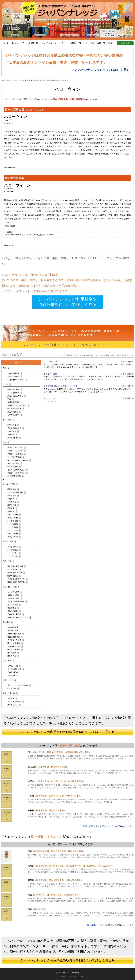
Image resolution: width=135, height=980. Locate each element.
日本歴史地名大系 (16, 428)
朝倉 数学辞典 (13, 630)
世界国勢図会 (13, 675)
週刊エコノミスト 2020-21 (19, 685)
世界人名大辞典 (15, 595)
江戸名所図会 (14, 438)
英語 (6, 442)
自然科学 (8, 622)
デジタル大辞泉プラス (17, 579)
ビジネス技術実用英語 (17, 470)
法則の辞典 (13, 656)
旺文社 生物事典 (15, 650)
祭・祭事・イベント (45, 837)
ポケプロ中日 (14, 547)
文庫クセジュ (14, 705)
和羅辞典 (12, 511)
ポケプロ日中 (14, 553)
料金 (111, 43)
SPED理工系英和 (15, 476)
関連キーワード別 (79, 43)
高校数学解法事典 (16, 634)
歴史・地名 (9, 420)
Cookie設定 (75, 973)
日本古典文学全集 (16, 702)
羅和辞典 (12, 508)
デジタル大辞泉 (15, 390)
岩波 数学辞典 (13, 627)
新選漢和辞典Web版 (17, 396)
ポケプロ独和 (14, 515)
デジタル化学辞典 (16, 640)
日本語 (7, 384)
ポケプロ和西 (14, 530)
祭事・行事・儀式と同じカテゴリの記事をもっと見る (108, 826)
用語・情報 (9, 561)
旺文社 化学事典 (15, 643)
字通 (11, 399)
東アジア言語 (9, 542)
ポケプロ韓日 (14, 550)
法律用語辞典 (14, 576)
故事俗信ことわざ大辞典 (18, 405)
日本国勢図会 (13, 672)
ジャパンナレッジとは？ (13, 43)
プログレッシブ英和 (17, 451)
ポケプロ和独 (14, 518)
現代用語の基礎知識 (17, 566)
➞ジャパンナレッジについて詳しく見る (100, 70)
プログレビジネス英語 (17, 473)
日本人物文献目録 (16, 614)
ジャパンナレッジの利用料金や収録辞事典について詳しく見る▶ (68, 732)
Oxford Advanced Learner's (19, 460)
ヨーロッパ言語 (10, 484)
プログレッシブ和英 (17, 454)
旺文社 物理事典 (15, 637)
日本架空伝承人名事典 (17, 602)
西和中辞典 (13, 496)
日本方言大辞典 (15, 415)
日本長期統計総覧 (16, 669)
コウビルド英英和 (16, 457)
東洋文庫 (12, 698)
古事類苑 (12, 434)
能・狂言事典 (14, 605)
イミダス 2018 (14, 569)
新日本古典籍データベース (19, 617)
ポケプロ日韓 (14, 556)
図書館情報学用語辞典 (17, 582)
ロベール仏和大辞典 (17, 492)
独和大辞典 (13, 489)
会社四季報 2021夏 (16, 573)
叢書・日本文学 (10, 693)
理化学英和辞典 (15, 463)
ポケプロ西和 (14, 527)
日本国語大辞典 (15, 393)
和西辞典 (12, 499)
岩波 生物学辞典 (15, 646)
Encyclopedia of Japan (17, 380)
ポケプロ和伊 (14, 537)
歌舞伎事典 (13, 608)
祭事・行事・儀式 (70, 746)
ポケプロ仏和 (14, 521)
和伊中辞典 (13, 505)
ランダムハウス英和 (17, 448)
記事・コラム (9, 680)
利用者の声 (33, 43)
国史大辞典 (13, 425)
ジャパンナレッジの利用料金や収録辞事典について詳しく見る (67, 302)
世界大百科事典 (15, 376)
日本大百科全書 (15, 373)
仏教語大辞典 (14, 611)
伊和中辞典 (13, 502)
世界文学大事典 (15, 598)
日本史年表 (13, 431)
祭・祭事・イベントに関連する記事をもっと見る (110, 925)
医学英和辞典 (14, 467)
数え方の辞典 (14, 412)
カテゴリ (63, 43)
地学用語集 (13, 653)
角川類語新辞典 (13, 402)
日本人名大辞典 (15, 592)
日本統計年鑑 (14, 666)
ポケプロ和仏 (14, 524)
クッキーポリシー (62, 973)
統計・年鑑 (9, 661)
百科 (6, 368)
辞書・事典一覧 (98, 43)
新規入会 (125, 43)
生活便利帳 (13, 689)
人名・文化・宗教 (11, 587)
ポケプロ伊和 (14, 534)
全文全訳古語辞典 (16, 409)
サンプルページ (49, 43)
